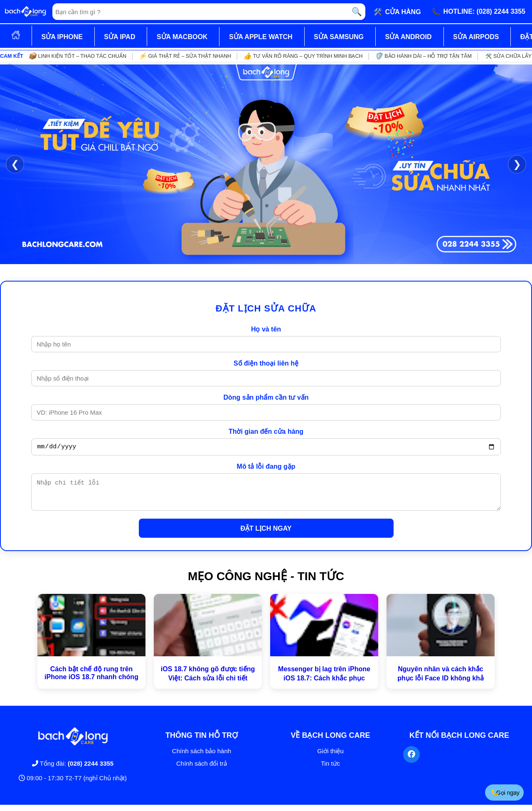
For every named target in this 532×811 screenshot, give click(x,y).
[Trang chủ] (25, 12)
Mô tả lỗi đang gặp (266, 468)
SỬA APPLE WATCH (261, 37)
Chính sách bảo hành (202, 757)
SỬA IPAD (119, 37)
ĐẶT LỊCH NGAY (266, 535)
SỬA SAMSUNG (339, 37)
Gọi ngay (505, 792)
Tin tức (330, 770)
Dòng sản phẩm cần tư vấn (266, 397)
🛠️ (397, 12)
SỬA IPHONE (62, 37)
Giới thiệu (330, 757)
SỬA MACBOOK (182, 37)
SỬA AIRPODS (476, 37)
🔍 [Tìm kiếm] (357, 12)
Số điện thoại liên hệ (266, 363)
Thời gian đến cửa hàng (266, 431)
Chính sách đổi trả (202, 770)
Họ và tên (266, 329)
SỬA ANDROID (408, 37)
